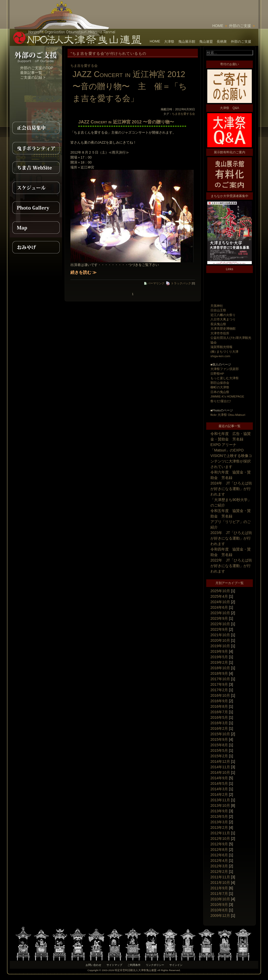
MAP (36, 227)
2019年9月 (219, 651)
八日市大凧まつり (223, 319)
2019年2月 (219, 662)
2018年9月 (219, 673)
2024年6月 (219, 607)
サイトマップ (114, 965)
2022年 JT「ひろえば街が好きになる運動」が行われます (231, 566)
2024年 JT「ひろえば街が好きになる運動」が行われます (231, 489)
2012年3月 (219, 866)
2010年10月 (220, 899)
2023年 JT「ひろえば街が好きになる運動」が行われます (231, 538)
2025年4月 (219, 596)
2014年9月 (219, 778)
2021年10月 (220, 635)
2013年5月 (219, 816)
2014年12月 (220, 761)
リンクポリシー (155, 965)
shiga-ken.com (220, 356)
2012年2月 (219, 872)
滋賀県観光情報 (221, 347)
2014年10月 (220, 772)
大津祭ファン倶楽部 (225, 369)
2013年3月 (219, 822)
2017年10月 (220, 679)
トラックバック (178, 283)
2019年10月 (220, 646)
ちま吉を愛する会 (84, 66)
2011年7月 (219, 894)
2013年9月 (219, 811)
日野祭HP (217, 374)
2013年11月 (220, 800)
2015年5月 (219, 750)
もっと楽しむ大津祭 (225, 378)
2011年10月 (220, 883)
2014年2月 (219, 794)
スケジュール (36, 188)
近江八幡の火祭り (223, 315)
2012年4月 (219, 861)
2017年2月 (219, 690)
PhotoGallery (36, 208)
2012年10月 (220, 839)
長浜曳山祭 (218, 324)
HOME (218, 26)
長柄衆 (222, 42)
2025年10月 (220, 591)
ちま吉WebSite (36, 168)
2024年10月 (220, 602)
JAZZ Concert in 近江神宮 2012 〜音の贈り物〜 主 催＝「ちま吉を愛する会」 (130, 86)
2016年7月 (219, 712)
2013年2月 (219, 827)
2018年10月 (220, 668)
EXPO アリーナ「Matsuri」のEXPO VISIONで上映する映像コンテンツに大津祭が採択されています (231, 456)
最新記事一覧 (31, 73)
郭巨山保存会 (220, 383)
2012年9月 (219, 844)
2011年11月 (220, 877)
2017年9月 (219, 684)
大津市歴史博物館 (223, 328)
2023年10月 (220, 613)
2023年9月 (219, 618)
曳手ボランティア (36, 148)
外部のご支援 (240, 26)
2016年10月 (220, 695)
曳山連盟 (206, 42)
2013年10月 (220, 805)
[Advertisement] (197, 8)
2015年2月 (219, 756)
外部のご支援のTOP (37, 68)
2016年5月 (219, 717)
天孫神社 (217, 306)
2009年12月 (220, 916)
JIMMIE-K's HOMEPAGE (227, 396)
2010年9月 (219, 905)
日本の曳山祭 (220, 392)
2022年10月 (220, 624)
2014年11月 (220, 767)
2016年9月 (219, 701)
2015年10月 (220, 734)
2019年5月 (219, 657)
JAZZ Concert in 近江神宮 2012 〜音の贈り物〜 (126, 122)
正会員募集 (36, 128)
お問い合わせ (93, 965)
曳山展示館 (187, 42)
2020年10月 (220, 640)
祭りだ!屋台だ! (221, 401)
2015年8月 (219, 745)
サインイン (176, 965)
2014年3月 (219, 789)
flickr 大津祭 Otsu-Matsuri (228, 415)
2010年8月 (219, 910)
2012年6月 (219, 855)
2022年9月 (219, 629)
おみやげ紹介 (36, 247)
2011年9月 (219, 888)
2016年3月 (219, 723)
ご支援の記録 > (33, 77)
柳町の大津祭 (220, 387)
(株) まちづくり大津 (224, 352)
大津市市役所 (220, 333)
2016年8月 (219, 706)
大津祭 (169, 42)
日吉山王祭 (218, 310)
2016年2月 (219, 728)
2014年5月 (219, 783)
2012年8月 (219, 850)
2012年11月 (220, 833)
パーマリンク (154, 283)
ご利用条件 (134, 965)
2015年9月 (219, 739)
